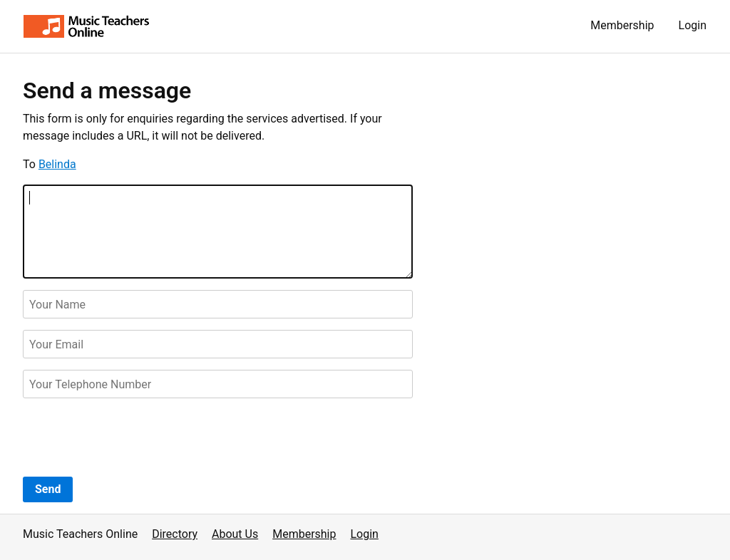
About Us (235, 534)
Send (48, 489)
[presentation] (131, 437)
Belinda (57, 164)
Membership (622, 25)
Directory (175, 534)
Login (693, 25)
